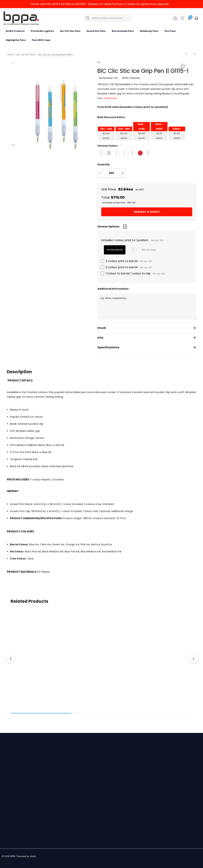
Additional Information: (113, 289)
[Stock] (147, 328)
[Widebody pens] (149, 31)
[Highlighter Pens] (16, 40)
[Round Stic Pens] (96, 31)
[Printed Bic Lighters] (42, 31)
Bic (99, 62)
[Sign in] (175, 18)
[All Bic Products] (15, 31)
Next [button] (193, 659)
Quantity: (104, 164)
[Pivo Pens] (170, 31)
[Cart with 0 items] (189, 18)
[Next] (193, 54)
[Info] (147, 338)
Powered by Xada (26, 856)
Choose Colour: (109, 146)
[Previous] (188, 54)
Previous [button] (11, 659)
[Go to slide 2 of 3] (13, 145)
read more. (111, 98)
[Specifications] (147, 347)
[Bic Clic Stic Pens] (70, 31)
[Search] (88, 18)
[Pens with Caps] (41, 40)
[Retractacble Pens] (123, 31)
